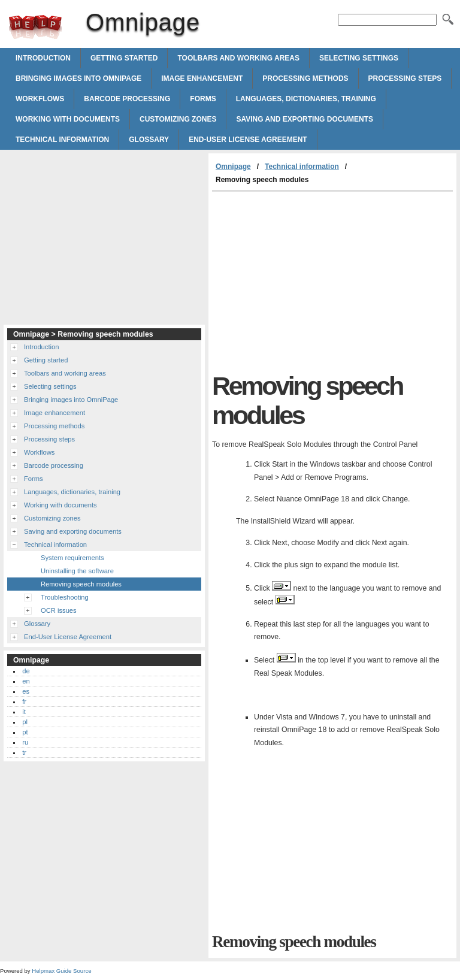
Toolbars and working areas (238, 58)
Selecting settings (359, 58)
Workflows (40, 99)
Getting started (124, 58)
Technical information (62, 140)
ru (25, 742)
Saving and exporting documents (305, 119)
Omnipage (35, 27)
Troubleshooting (65, 597)
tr (24, 752)
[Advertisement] (313, 282)
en (26, 681)
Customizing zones (178, 119)
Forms (203, 99)
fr (24, 701)
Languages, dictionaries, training (306, 99)
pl (25, 722)
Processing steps (405, 78)
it (24, 712)
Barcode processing (127, 99)
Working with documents (68, 119)
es (26, 691)
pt (25, 732)
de (26, 671)
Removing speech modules (81, 584)
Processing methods (305, 78)
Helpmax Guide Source (61, 971)
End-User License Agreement (248, 140)
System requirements (72, 558)
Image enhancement (202, 78)
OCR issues (59, 610)
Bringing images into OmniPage (78, 78)
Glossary (149, 140)
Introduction (43, 58)
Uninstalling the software (77, 571)
